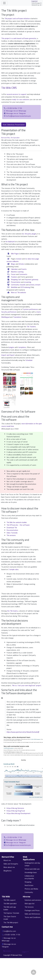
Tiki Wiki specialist (10, 903)
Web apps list (30, 903)
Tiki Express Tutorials (11, 913)
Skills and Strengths (11, 864)
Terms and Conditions (33, 917)
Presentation (16, 282)
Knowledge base (31, 872)
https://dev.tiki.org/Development (19, 813)
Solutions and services (33, 900)
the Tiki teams (12, 611)
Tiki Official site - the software (18, 525)
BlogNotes (8, 871)
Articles (21, 264)
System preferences (31, 309)
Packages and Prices (32, 910)
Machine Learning (17, 272)
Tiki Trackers (31, 327)
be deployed (10, 241)
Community (29, 892)
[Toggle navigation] (4, 3)
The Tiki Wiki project (11, 922)
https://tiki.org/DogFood (16, 811)
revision (19, 259)
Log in (25, 952)
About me (7, 860)
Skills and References (32, 914)
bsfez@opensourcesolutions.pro (19, 116)
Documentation (12, 530)
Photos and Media (31, 889)
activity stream (35, 285)
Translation (17, 317)
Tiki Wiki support (10, 900)
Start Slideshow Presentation (14, 125)
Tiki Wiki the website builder (17, 522)
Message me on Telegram (16, 113)
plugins (12, 347)
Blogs (13, 264)
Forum (13, 274)
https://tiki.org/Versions (15, 808)
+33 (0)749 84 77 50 (14, 108)
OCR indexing (25, 287)
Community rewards (18, 285)
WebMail (14, 287)
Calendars (14, 269)
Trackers (14, 277)
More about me (9, 867)
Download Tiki (12, 528)
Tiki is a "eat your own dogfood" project (26, 685)
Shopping (28, 882)
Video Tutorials (12, 533)
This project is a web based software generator (19, 38)
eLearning (28, 282)
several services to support (17, 94)
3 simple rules (13, 569)
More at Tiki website (18, 292)
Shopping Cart (16, 279)
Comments (23, 274)
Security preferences (9, 312)
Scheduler (29, 360)
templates (22, 347)
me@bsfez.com (10, 931)
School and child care (32, 869)
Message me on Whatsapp (16, 111)
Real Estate (29, 885)
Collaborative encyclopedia (29, 877)
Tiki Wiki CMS (9, 88)
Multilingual (5, 317)
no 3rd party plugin (29, 234)
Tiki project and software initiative (17, 18)
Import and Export (8, 355)
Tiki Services (29, 907)
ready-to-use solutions (21, 99)
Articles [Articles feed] (7, 951)
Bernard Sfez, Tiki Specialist (10, 138)
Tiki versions (11, 535)
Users (39, 312)
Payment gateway (31, 279)
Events (24, 269)
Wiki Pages (15, 254)
